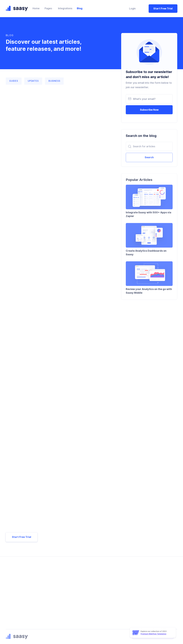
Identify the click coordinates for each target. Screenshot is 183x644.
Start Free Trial (163, 8)
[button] (49, 8)
